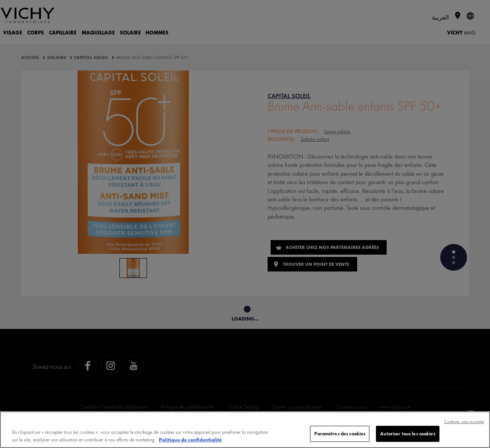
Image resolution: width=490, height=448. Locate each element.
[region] (245, 430)
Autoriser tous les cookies (408, 434)
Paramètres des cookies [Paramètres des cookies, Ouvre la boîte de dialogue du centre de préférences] (340, 434)
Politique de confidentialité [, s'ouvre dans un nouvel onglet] (190, 440)
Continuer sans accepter (464, 422)
